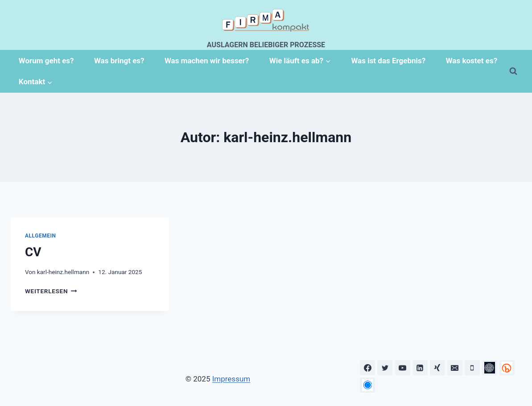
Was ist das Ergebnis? (388, 61)
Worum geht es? (46, 61)
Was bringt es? (119, 61)
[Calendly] (367, 385)
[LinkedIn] (420, 368)
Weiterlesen (51, 291)
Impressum (231, 379)
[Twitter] (385, 368)
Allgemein (41, 236)
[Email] (455, 368)
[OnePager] (507, 368)
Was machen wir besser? (207, 61)
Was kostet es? (472, 61)
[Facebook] (367, 368)
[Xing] (437, 368)
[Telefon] (472, 368)
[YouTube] (403, 368)
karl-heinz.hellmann (63, 272)
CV (33, 252)
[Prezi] (490, 368)
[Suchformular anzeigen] (513, 71)
